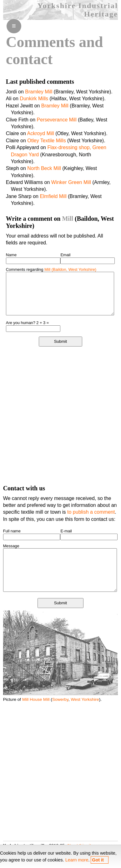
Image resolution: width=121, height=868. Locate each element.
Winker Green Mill (71, 182)
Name (11, 255)
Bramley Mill (39, 92)
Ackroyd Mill (40, 133)
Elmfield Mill (53, 196)
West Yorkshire (85, 699)
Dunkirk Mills (34, 99)
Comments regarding (51, 269)
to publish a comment (91, 512)
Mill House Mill (36, 699)
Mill (68, 219)
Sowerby (60, 699)
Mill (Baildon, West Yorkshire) (70, 269)
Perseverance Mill (57, 120)
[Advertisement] (61, 415)
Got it (98, 860)
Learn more (77, 860)
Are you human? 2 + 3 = (27, 323)
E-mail (66, 531)
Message (11, 546)
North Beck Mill (44, 168)
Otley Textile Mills (46, 141)
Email (65, 255)
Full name (12, 531)
